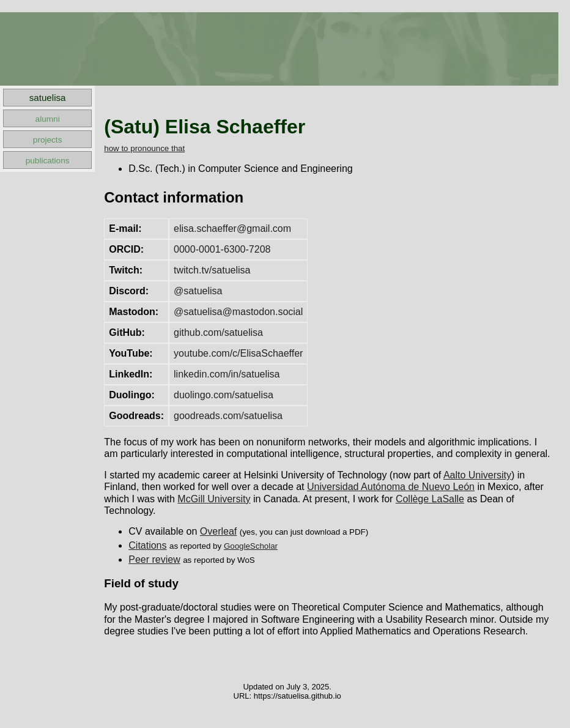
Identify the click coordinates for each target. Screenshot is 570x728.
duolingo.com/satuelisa (224, 395)
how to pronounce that (144, 148)
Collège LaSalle (430, 499)
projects (48, 140)
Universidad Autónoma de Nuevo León (391, 487)
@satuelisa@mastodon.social (238, 312)
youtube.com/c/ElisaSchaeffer (238, 353)
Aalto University (477, 475)
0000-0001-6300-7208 (222, 249)
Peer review (154, 559)
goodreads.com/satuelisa (228, 416)
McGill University (214, 499)
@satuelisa (198, 291)
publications (48, 161)
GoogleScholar (251, 546)
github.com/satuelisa (218, 332)
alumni (48, 119)
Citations (147, 545)
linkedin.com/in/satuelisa (227, 374)
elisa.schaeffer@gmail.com (232, 228)
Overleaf (218, 531)
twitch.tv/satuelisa (212, 270)
